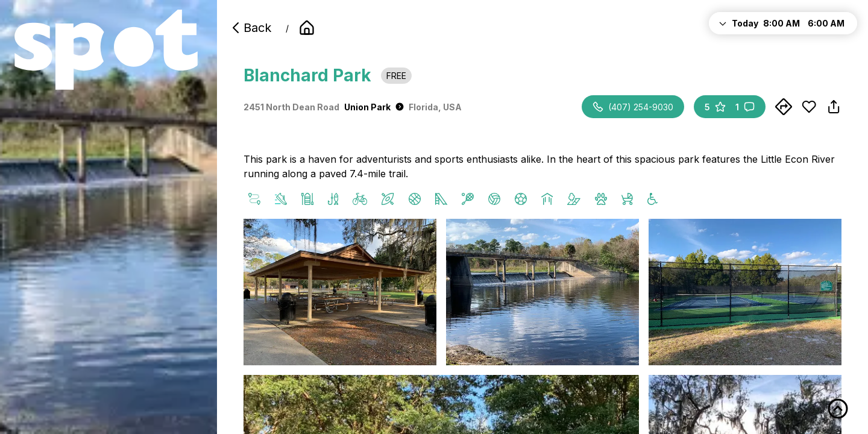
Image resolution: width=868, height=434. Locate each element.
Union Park (374, 107)
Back (250, 28)
